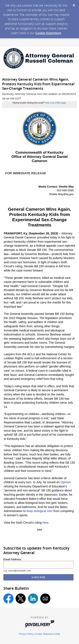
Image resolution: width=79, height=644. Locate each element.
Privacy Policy (26, 634)
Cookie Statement (48, 33)
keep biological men (40, 511)
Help (58, 634)
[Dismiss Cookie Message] (74, 4)
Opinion (66, 482)
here (46, 523)
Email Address (12, 559)
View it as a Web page (56, 103)
